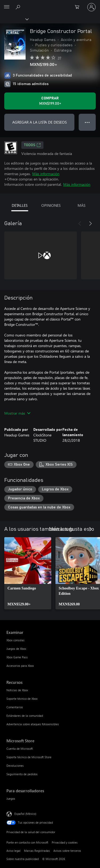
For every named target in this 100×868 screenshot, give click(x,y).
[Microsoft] (50, 4)
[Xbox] (14, 19)
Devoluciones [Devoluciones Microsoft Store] (15, 766)
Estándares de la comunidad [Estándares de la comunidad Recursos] (25, 716)
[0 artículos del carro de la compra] (79, 7)
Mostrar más (17, 413)
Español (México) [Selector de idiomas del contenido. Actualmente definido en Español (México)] (25, 814)
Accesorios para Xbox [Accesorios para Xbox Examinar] (20, 666)
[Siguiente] (90, 224)
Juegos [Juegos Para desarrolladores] (11, 799)
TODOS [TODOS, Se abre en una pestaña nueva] (32, 145)
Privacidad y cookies (65, 842)
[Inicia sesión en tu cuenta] (91, 7)
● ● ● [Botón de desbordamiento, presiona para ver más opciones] (87, 122)
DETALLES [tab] (20, 205)
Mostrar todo (61, 528)
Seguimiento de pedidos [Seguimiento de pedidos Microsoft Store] (22, 774)
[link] (28, 573)
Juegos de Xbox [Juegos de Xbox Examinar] (16, 649)
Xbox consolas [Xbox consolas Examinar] (15, 640)
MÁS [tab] (81, 205)
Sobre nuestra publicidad (23, 859)
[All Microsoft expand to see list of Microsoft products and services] (7, 7)
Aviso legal (13, 851)
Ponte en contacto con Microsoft (27, 842)
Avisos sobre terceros (67, 851)
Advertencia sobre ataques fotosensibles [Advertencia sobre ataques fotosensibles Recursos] (33, 724)
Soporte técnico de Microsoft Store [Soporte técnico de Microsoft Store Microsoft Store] (29, 757)
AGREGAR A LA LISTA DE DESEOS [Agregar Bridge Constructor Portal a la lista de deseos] (39, 122)
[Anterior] (80, 224)
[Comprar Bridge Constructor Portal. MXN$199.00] (50, 101)
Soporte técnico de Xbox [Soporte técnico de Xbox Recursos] (22, 699)
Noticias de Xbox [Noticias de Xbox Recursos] (17, 690)
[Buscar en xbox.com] (19, 7)
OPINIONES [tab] (51, 205)
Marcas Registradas (37, 851)
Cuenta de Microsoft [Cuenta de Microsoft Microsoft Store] (20, 749)
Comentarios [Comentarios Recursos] (15, 707)
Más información (46, 174)
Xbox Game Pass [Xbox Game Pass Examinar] (17, 657)
